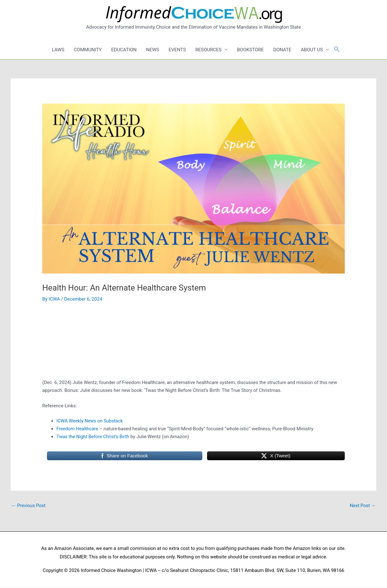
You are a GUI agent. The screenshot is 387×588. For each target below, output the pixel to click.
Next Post (362, 506)
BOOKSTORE (250, 50)
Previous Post (29, 506)
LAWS (58, 50)
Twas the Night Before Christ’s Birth (94, 437)
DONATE (282, 50)
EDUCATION (124, 50)
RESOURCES (208, 50)
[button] (337, 50)
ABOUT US (312, 50)
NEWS (153, 50)
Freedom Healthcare (78, 429)
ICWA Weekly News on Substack (90, 421)
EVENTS (177, 50)
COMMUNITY (88, 50)
